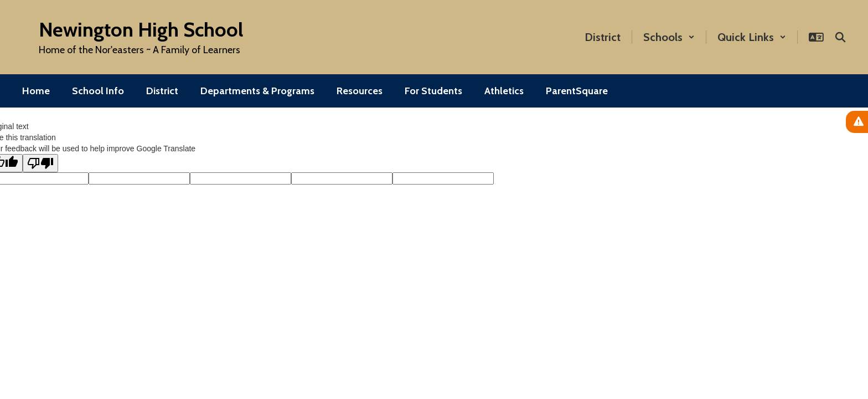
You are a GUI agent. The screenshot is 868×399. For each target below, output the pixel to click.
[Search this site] (840, 37)
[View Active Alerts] (857, 122)
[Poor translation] (40, 163)
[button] (669, 37)
